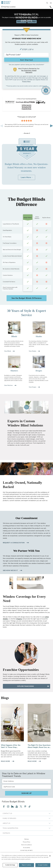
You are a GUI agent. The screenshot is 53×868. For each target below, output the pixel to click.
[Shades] (39, 330)
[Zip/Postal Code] (26, 787)
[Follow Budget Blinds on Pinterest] (25, 806)
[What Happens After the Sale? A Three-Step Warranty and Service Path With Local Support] (12, 746)
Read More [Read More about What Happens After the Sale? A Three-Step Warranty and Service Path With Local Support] (8, 761)
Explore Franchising (26, 686)
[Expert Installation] (12, 723)
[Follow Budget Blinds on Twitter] (21, 806)
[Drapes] (39, 364)
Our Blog (6, 833)
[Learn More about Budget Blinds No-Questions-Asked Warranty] (27, 177)
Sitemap (26, 839)
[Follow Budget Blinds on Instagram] (8, 806)
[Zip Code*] (26, 55)
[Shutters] (14, 364)
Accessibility (26, 848)
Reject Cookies (26, 865)
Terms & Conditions (26, 845)
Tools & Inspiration (26, 828)
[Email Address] (26, 781)
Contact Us (26, 813)
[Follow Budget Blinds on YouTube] (17, 806)
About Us (26, 823)
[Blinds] (14, 330)
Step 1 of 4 (28, 49)
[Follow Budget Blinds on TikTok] (30, 806)
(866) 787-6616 (51, 7)
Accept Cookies (43, 865)
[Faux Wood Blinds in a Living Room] (39, 723)
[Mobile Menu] (51, 3)
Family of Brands (26, 818)
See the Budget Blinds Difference (26, 298)
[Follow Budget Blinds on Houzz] (12, 806)
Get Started (26, 60)
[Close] (50, 856)
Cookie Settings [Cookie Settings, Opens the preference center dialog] (10, 865)
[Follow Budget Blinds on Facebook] (4, 806)
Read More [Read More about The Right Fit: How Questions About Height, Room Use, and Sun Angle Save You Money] (35, 761)
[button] (8, 7)
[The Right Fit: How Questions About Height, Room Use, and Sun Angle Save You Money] (39, 746)
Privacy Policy (26, 81)
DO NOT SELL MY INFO (26, 850)
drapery (19, 619)
